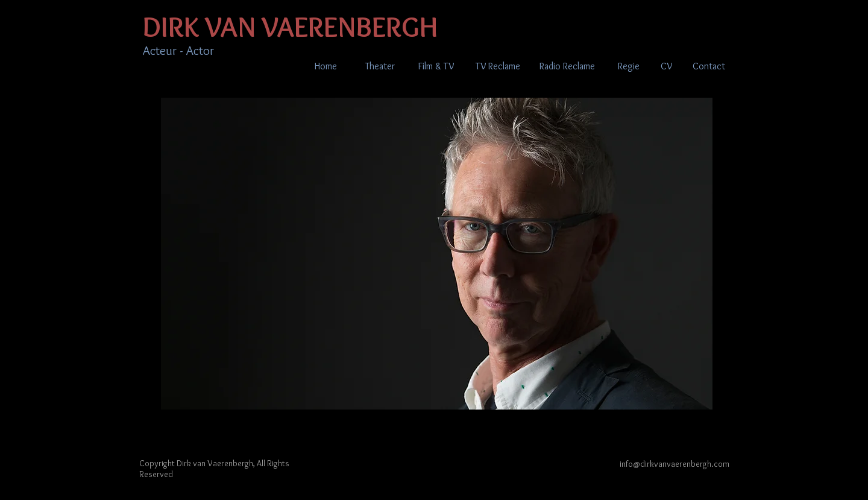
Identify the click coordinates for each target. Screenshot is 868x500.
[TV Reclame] (498, 67)
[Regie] (629, 67)
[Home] (325, 67)
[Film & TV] (436, 67)
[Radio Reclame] (567, 67)
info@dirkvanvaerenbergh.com (675, 464)
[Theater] (380, 67)
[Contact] (709, 67)
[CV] (666, 67)
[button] (437, 254)
